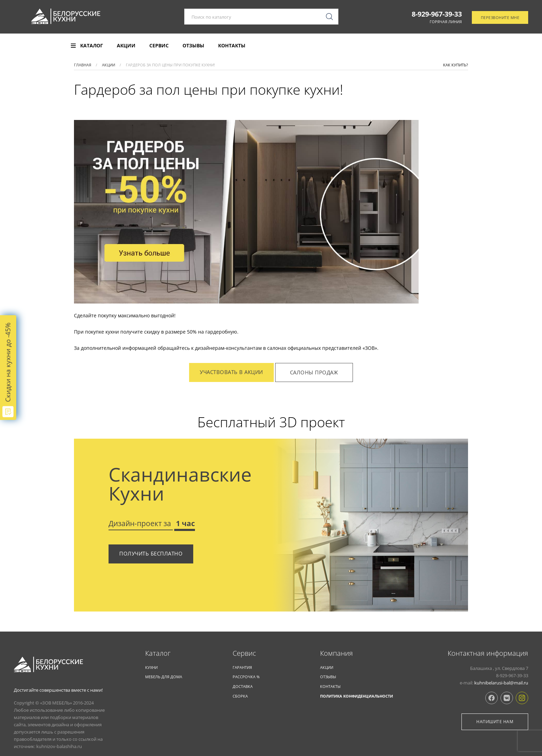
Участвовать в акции (231, 372)
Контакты (232, 46)
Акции (126, 46)
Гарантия (242, 667)
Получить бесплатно (151, 553)
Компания (337, 653)
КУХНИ (151, 667)
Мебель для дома (164, 677)
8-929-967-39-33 (437, 15)
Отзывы (193, 46)
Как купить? (456, 65)
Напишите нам (495, 722)
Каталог (158, 653)
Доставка (243, 686)
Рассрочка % (246, 677)
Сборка (240, 696)
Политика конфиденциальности (357, 696)
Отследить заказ (499, 46)
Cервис (244, 653)
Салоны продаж (314, 372)
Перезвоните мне (500, 18)
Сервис (159, 46)
